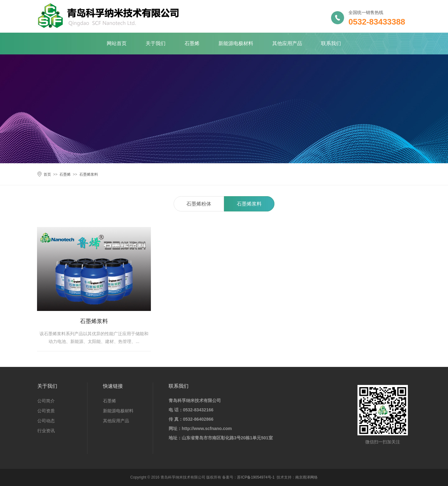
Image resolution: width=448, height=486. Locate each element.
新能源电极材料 (236, 43)
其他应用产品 (287, 43)
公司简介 (46, 401)
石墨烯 (192, 43)
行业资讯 (46, 431)
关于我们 (156, 43)
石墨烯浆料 (89, 174)
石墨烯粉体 (199, 204)
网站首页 (117, 43)
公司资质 (46, 411)
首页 (47, 174)
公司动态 (46, 421)
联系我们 (331, 43)
